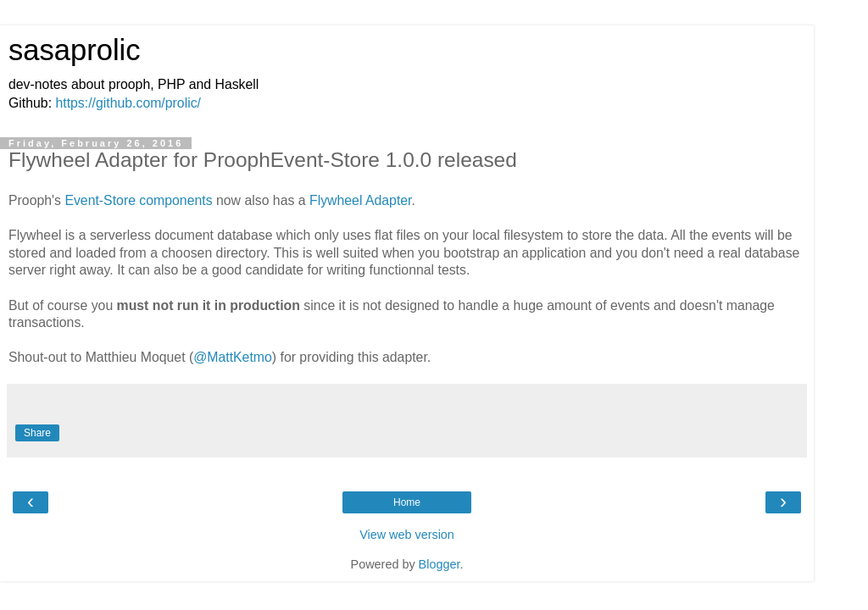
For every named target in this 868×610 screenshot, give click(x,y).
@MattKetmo (233, 357)
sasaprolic (75, 50)
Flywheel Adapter (361, 200)
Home (407, 502)
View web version (407, 535)
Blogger (440, 564)
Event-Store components (138, 200)
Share (37, 433)
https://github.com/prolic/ (128, 103)
